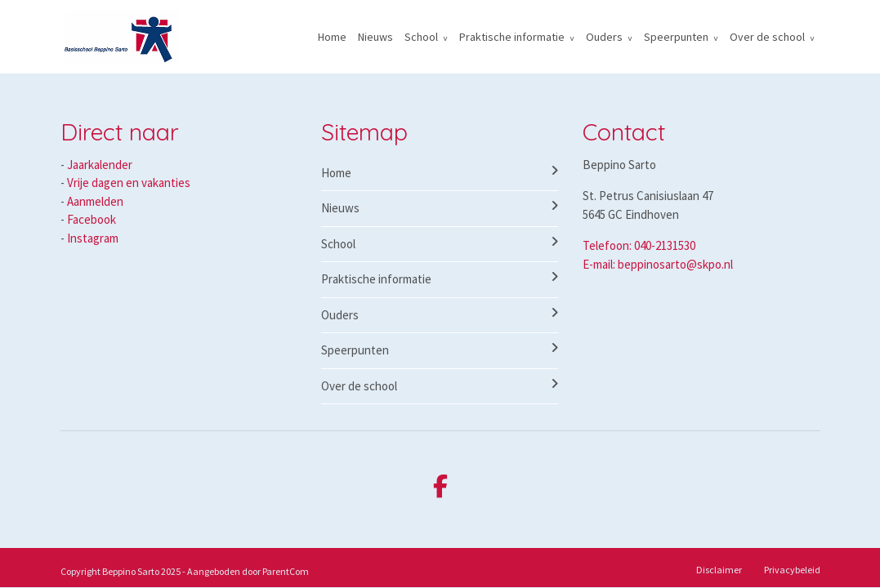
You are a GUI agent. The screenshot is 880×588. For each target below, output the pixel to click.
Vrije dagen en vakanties (129, 183)
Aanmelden (95, 201)
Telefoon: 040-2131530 (639, 245)
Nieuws (375, 37)
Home (332, 37)
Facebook (92, 219)
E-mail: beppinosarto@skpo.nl (658, 264)
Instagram (93, 238)
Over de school (767, 37)
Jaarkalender (100, 165)
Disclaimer (719, 570)
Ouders (604, 37)
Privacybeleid (792, 570)
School (421, 37)
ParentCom (286, 571)
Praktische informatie (512, 37)
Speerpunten (676, 37)
